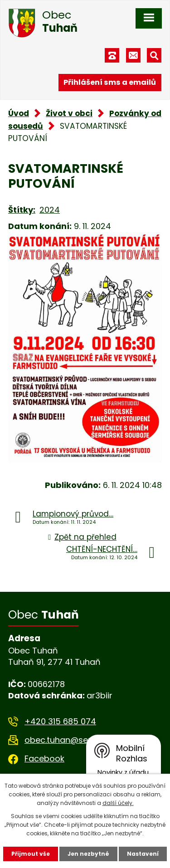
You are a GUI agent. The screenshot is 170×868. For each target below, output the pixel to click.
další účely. (118, 803)
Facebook (44, 758)
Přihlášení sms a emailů (110, 82)
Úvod (19, 113)
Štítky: (22, 210)
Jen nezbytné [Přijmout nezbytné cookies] (88, 854)
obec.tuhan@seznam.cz (73, 740)
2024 (50, 210)
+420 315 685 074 (60, 721)
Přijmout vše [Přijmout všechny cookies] (31, 854)
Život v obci (69, 113)
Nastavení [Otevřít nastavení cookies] (143, 854)
